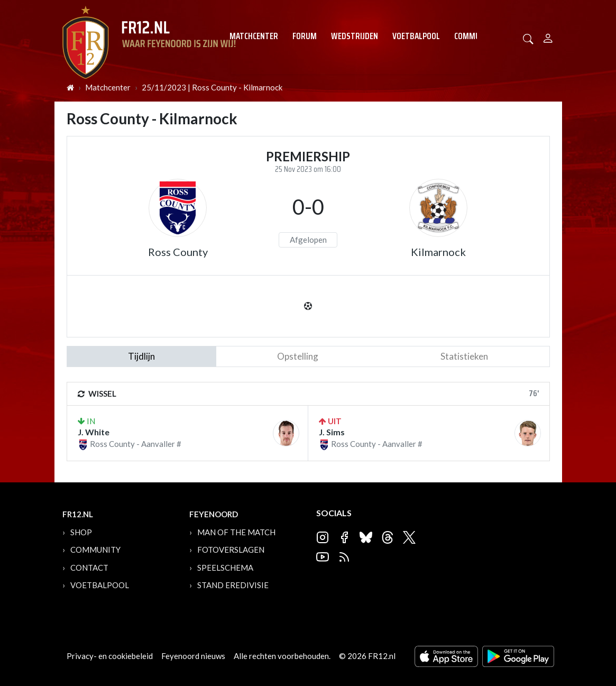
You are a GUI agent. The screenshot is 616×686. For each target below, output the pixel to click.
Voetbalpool (416, 36)
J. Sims (332, 432)
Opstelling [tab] (298, 356)
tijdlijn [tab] (141, 356)
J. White (94, 432)
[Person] (548, 37)
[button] (528, 38)
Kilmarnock (438, 252)
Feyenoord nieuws (193, 656)
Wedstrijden (355, 36)
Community (475, 36)
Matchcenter (254, 36)
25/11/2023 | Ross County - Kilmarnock (212, 87)
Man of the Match (236, 532)
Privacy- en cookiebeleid (110, 656)
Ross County (178, 252)
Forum (305, 36)
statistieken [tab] (464, 356)
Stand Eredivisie (233, 585)
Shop (81, 532)
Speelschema (225, 568)
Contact (89, 568)
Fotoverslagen (231, 550)
